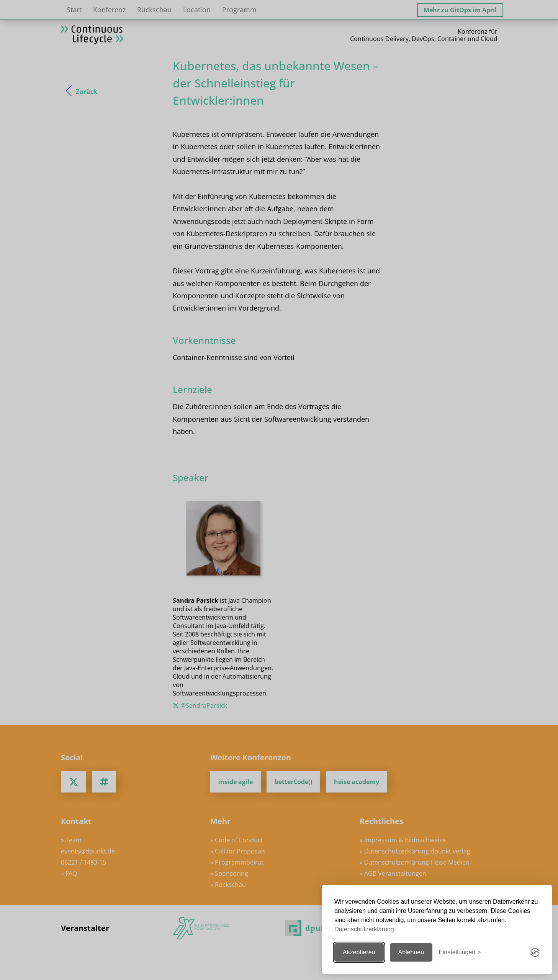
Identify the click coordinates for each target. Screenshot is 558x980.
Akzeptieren (359, 952)
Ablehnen (411, 952)
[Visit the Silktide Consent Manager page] (535, 952)
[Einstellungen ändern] (460, 953)
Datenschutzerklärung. (365, 929)
